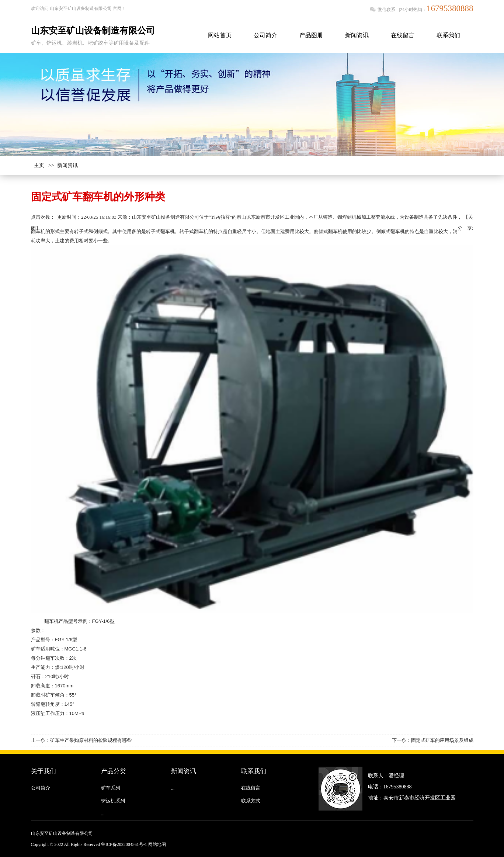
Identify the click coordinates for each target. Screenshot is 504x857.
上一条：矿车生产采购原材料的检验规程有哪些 (81, 740)
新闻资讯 (67, 165)
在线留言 (251, 788)
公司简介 (41, 788)
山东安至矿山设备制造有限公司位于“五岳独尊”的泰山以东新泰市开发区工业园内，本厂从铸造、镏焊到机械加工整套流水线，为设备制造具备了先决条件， (297, 217)
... (103, 814)
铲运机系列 (113, 801)
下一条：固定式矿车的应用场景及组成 (433, 740)
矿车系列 (111, 788)
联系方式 (251, 801)
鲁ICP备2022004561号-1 (124, 844)
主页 (39, 165)
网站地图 (157, 844)
